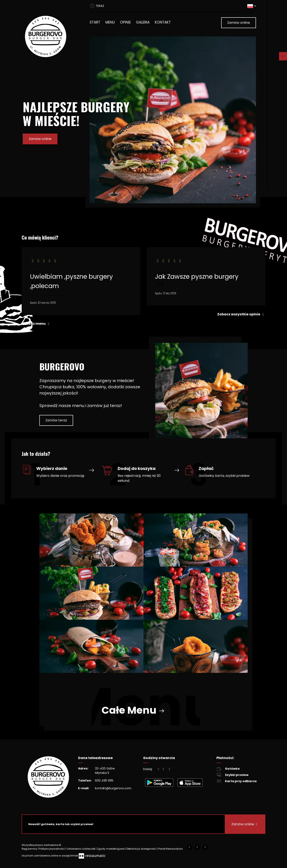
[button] (252, 6)
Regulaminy (30, 849)
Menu (110, 22)
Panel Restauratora (170, 849)
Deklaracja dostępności (142, 849)
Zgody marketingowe (111, 849)
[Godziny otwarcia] (169, 769)
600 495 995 (104, 781)
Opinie (125, 22)
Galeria (143, 22)
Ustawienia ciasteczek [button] (81, 849)
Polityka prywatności (52, 849)
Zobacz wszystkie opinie (241, 314)
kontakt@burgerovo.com (113, 788)
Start (95, 22)
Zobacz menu (36, 324)
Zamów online (239, 23)
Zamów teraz (56, 420)
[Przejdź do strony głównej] (50, 36)
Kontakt (163, 22)
